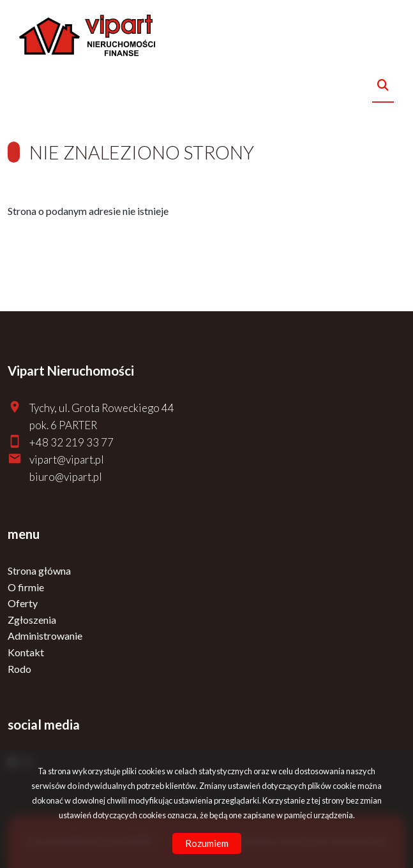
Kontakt (26, 652)
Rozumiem (207, 843)
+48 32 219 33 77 (71, 442)
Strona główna (39, 570)
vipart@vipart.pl (67, 460)
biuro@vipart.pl (66, 477)
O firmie (26, 587)
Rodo (19, 669)
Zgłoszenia (32, 620)
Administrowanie (45, 636)
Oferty (23, 603)
